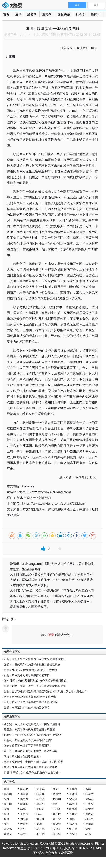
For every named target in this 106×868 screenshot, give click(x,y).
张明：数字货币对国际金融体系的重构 (27, 675)
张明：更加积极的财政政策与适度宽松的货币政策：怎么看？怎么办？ (46, 691)
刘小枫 (24, 819)
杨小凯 (41, 829)
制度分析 (45, 498)
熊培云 (89, 814)
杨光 (88, 834)
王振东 (24, 814)
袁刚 (23, 829)
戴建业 (24, 804)
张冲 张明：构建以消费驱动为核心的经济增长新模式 (35, 681)
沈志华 (73, 799)
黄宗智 (57, 794)
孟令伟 (41, 819)
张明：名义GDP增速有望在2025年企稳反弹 (30, 697)
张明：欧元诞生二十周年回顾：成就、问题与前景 (33, 762)
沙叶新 (24, 824)
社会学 (80, 14)
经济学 (32, 14)
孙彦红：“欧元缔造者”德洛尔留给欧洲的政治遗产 (33, 735)
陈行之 (24, 789)
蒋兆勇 (89, 819)
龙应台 (57, 789)
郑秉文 (8, 834)
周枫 (72, 819)
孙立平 (73, 834)
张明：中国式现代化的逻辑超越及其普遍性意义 (32, 664)
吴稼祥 (89, 824)
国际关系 (64, 14)
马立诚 (41, 799)
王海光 (89, 804)
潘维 (88, 829)
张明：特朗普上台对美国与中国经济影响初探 (31, 702)
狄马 (39, 814)
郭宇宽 (24, 799)
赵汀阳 (8, 804)
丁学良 (73, 789)
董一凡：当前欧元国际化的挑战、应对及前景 (31, 751)
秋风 (7, 819)
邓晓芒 (41, 809)
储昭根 (73, 824)
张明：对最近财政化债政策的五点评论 (27, 707)
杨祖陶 (57, 799)
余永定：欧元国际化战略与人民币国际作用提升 (32, 724)
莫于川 (24, 834)
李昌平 (41, 804)
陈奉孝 (73, 809)
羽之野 (41, 834)
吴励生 (57, 829)
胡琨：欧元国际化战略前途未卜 (23, 756)
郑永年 (41, 789)
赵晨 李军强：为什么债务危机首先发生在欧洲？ (32, 772)
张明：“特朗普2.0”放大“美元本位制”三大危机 (31, 670)
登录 (51, 635)
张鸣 (55, 804)
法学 (18, 14)
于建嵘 (73, 794)
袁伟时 (57, 814)
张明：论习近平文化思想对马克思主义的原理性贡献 (35, 659)
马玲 (7, 814)
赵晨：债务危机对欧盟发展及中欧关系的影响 (31, 767)
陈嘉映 (41, 794)
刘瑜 (39, 824)
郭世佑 (89, 809)
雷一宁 (57, 819)
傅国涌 (24, 794)
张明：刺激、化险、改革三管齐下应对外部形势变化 (35, 686)
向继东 (89, 799)
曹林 (88, 789)
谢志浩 (57, 834)
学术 (20, 498)
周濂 (7, 809)
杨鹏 (23, 809)
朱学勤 (73, 829)
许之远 (8, 829)
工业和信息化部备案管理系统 (53, 853)
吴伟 (7, 824)
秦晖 (7, 789)
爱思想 (13, 6)
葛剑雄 (57, 824)
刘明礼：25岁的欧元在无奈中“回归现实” (28, 740)
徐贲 (7, 799)
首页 (6, 14)
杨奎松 (73, 804)
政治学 (47, 14)
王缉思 (57, 809)
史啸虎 (73, 814)
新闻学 (96, 14)
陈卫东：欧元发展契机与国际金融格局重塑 (29, 729)
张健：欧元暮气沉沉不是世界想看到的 (27, 746)
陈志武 (89, 794)
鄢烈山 (8, 794)
